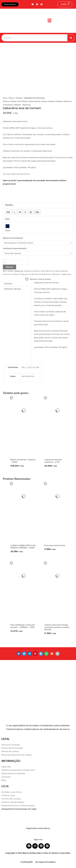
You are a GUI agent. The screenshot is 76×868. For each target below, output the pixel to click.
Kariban (19, 98)
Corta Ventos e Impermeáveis (29, 101)
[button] (49, 21)
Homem (44, 101)
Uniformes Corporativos (40, 274)
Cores (7, 219)
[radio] (8, 212)
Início (5, 98)
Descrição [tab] (8, 284)
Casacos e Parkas (10, 101)
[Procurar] (71, 38)
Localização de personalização (15, 248)
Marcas (12, 98)
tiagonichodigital (47, 862)
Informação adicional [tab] (12, 289)
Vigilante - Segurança (22, 105)
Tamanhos (9, 205)
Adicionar (9, 267)
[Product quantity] (16, 262)
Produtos (59, 101)
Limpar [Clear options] (8, 230)
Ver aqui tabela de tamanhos (16, 174)
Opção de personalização (13, 238)
